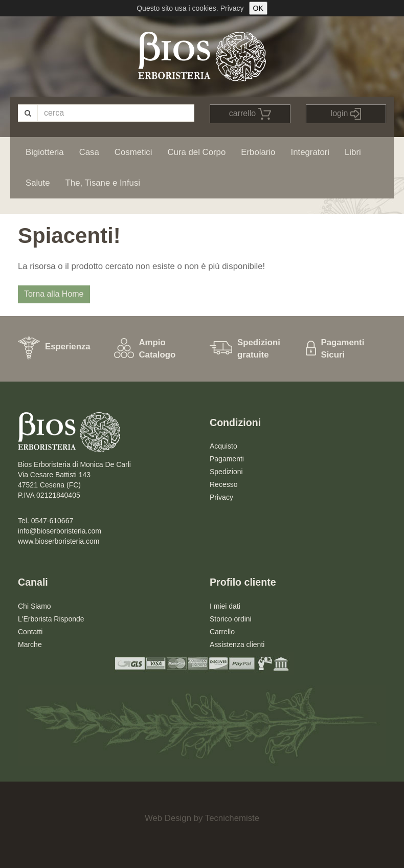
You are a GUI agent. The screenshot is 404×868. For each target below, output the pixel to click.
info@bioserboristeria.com (60, 531)
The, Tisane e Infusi (103, 183)
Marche (30, 644)
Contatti (30, 632)
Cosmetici (133, 152)
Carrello (222, 632)
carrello (250, 114)
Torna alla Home (54, 294)
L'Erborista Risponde (51, 619)
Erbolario (258, 152)
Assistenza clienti (237, 644)
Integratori (310, 152)
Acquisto (223, 446)
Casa (89, 152)
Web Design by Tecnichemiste (202, 818)
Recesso (223, 484)
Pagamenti (227, 459)
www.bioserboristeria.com (59, 541)
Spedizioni (226, 472)
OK (258, 8)
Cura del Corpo (196, 152)
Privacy (232, 8)
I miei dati (225, 606)
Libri (353, 152)
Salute (38, 183)
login (346, 114)
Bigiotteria (45, 152)
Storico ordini (231, 619)
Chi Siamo (35, 606)
